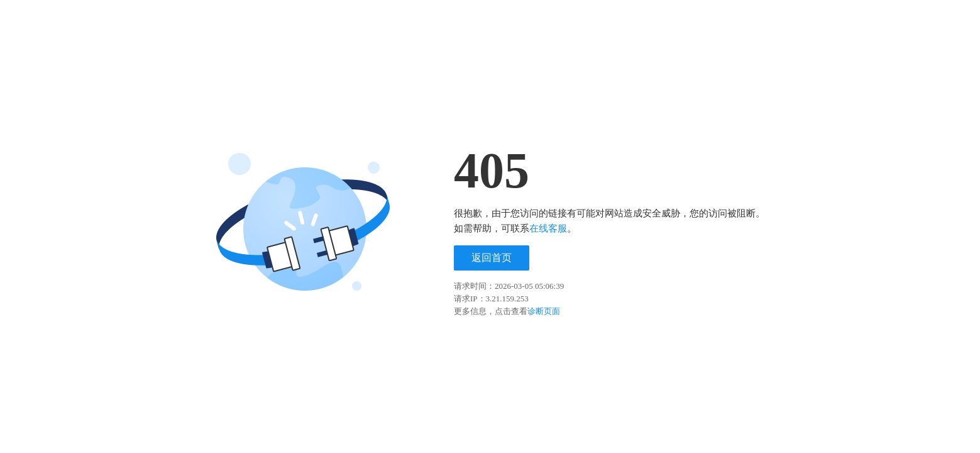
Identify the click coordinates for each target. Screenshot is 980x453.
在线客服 (548, 228)
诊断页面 (544, 311)
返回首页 (492, 258)
